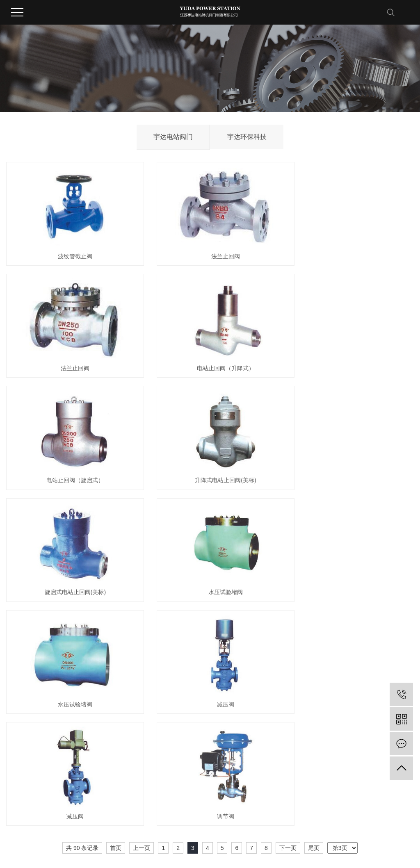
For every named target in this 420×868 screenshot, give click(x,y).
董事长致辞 (19, 742)
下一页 (288, 598)
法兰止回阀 (210, 250)
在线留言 (308, 730)
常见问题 (192, 742)
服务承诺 (250, 718)
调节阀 (350, 566)
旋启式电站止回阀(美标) (70, 460)
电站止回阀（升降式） (70, 355)
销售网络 (250, 730)
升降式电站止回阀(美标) (350, 355)
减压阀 (70, 566)
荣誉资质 (133, 718)
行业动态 (192, 730)
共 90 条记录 (82, 598)
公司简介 (17, 718)
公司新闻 (192, 718)
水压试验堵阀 (210, 460)
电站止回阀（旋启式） (210, 355)
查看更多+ (77, 742)
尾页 (314, 598)
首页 (116, 598)
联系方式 (308, 718)
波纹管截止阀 (70, 250)
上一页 (142, 598)
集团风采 (17, 730)
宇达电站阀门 (173, 137)
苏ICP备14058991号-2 (252, 842)
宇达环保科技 (247, 137)
